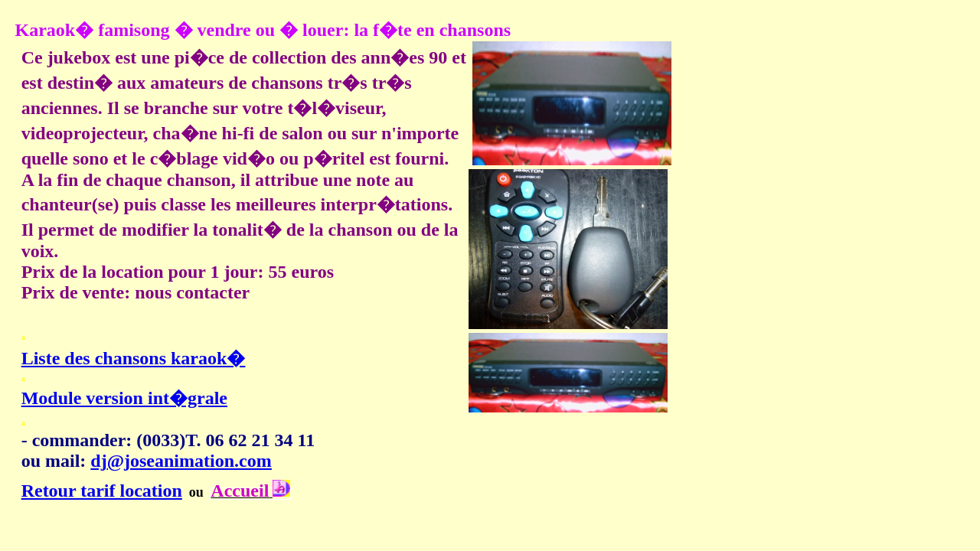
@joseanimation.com (189, 461)
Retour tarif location (102, 491)
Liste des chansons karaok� (134, 358)
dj (98, 461)
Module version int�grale (124, 398)
